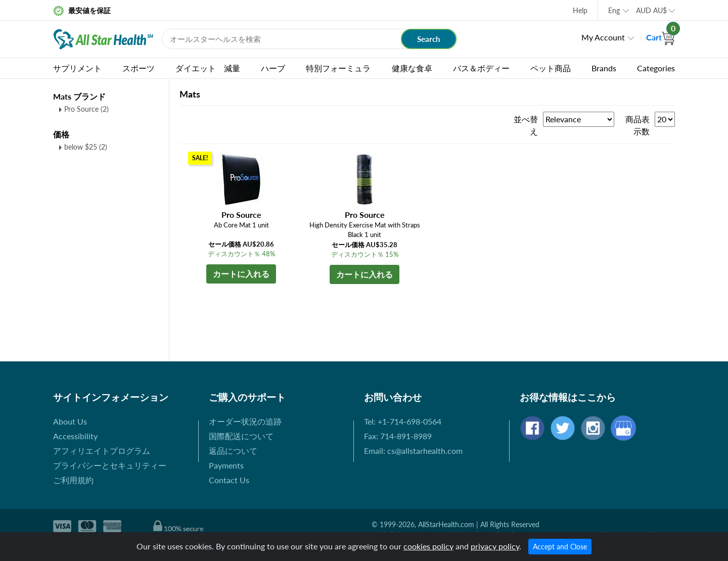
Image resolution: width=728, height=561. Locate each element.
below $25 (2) (86, 147)
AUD (651, 10)
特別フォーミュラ (338, 68)
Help (580, 10)
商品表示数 (638, 125)
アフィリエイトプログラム (102, 451)
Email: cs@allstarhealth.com (413, 451)
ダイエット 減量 (208, 68)
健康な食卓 (412, 68)
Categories (656, 68)
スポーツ (139, 68)
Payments (226, 465)
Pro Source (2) (86, 109)
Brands (604, 68)
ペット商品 (551, 68)
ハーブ (273, 68)
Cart (661, 37)
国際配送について (241, 436)
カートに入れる (241, 274)
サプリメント (77, 68)
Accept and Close (560, 547)
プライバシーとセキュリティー (110, 465)
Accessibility (75, 436)
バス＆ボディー (481, 68)
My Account (603, 37)
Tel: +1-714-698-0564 (403, 421)
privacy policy (495, 546)
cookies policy (428, 546)
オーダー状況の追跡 (245, 421)
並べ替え (526, 125)
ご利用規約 (73, 480)
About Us (70, 421)
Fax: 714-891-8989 (398, 436)
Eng (614, 10)
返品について (233, 451)
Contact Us (229, 480)
